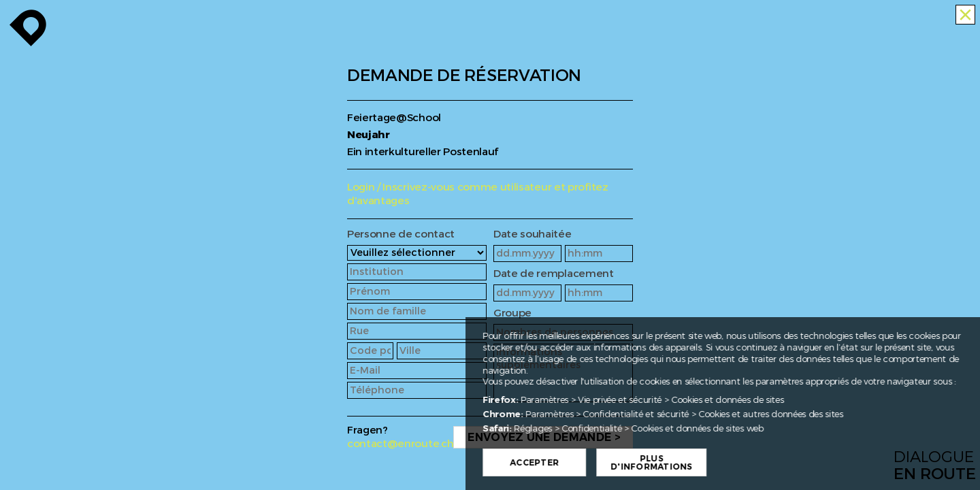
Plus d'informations (700, 463)
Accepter (583, 463)
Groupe (512, 313)
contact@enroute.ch (400, 444)
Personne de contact (401, 234)
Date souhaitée (533, 234)
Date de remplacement (554, 274)
